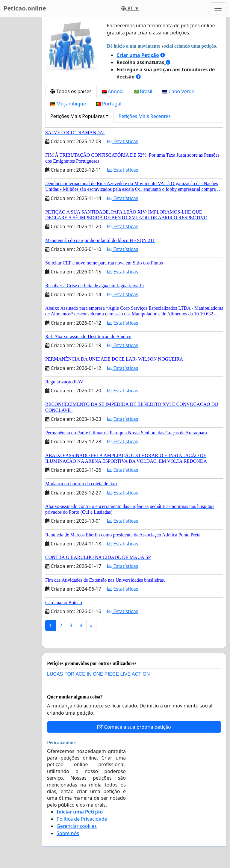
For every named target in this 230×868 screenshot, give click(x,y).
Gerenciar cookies (77, 826)
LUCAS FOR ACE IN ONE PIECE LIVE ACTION (98, 674)
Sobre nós (68, 833)
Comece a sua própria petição (134, 727)
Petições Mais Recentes (145, 116)
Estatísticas (123, 141)
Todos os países (71, 91)
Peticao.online (25, 8)
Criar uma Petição (138, 55)
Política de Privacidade (82, 819)
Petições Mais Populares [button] (77, 116)
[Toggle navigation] (218, 8)
